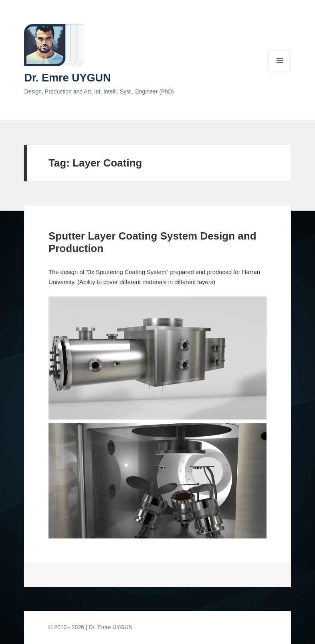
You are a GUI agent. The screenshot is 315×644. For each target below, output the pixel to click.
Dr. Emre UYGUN (67, 78)
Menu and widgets (280, 71)
